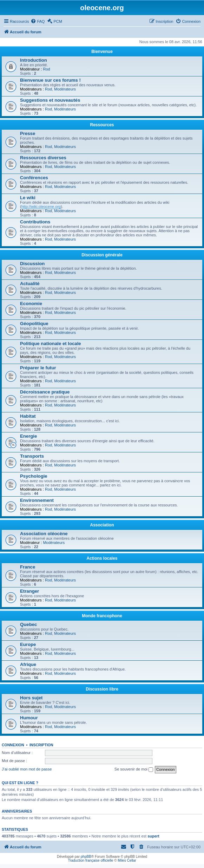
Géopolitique (34, 324)
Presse (28, 133)
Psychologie (34, 476)
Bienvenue (102, 52)
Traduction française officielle (90, 860)
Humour (29, 718)
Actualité (30, 284)
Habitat (28, 416)
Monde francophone (102, 616)
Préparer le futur (38, 368)
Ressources (102, 125)
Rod (46, 69)
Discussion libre (102, 689)
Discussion (32, 264)
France (28, 567)
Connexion (13, 745)
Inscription (41, 745)
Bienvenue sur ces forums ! (50, 80)
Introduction (34, 60)
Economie (31, 304)
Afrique (28, 664)
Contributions (35, 222)
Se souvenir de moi (134, 769)
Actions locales (102, 558)
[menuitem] (38, 21)
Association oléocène (44, 534)
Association (102, 525)
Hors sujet (31, 698)
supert (153, 836)
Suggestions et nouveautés (50, 100)
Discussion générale (102, 255)
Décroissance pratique (45, 392)
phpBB (86, 857)
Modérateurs (65, 89)
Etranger (29, 591)
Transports (32, 456)
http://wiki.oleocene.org (41, 207)
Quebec (28, 624)
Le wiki (28, 198)
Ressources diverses (43, 158)
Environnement (37, 500)
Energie (28, 436)
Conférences (34, 178)
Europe (28, 644)
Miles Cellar (127, 860)
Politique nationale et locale (51, 344)
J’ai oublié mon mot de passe (27, 769)
